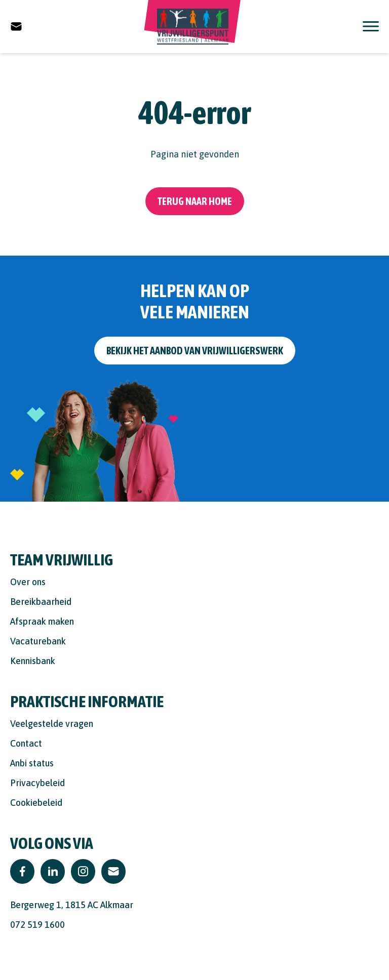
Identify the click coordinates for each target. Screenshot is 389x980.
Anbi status (32, 763)
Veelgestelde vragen (52, 724)
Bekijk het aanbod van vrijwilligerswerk (195, 351)
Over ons (28, 582)
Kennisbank (33, 661)
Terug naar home (195, 201)
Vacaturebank (38, 641)
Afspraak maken (42, 621)
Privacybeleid (37, 783)
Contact (26, 743)
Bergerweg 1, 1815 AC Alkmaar (72, 905)
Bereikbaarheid (41, 602)
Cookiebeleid (36, 803)
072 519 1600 (37, 925)
